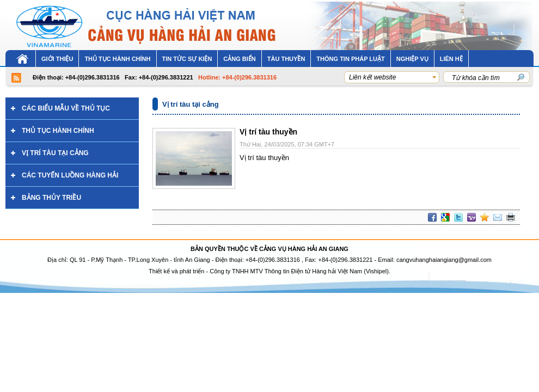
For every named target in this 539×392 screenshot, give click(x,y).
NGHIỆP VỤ (412, 59)
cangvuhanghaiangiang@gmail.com (444, 260)
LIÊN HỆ (451, 59)
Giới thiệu (57, 59)
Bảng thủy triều (51, 198)
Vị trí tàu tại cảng (55, 153)
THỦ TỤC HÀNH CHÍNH (117, 59)
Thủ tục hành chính (58, 131)
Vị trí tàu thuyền (268, 132)
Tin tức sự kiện (187, 59)
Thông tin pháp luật (350, 59)
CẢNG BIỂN (239, 59)
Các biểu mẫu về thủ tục (66, 108)
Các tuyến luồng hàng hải (70, 175)
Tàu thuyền (286, 59)
